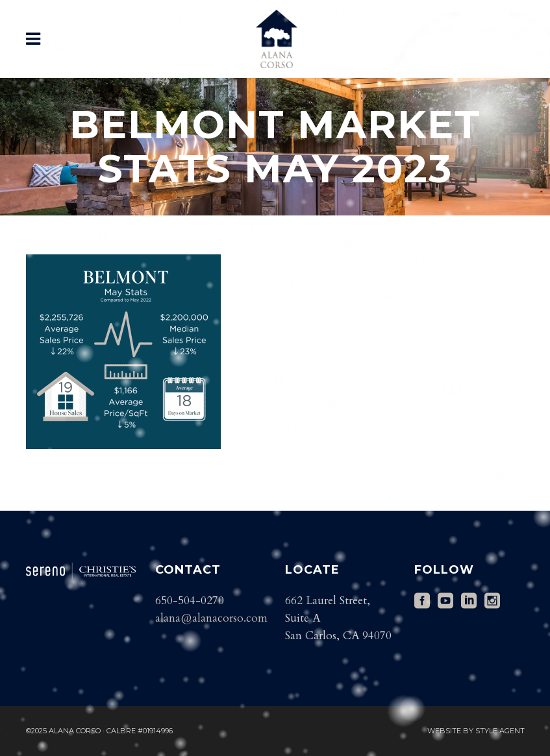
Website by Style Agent (476, 731)
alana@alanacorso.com (211, 618)
